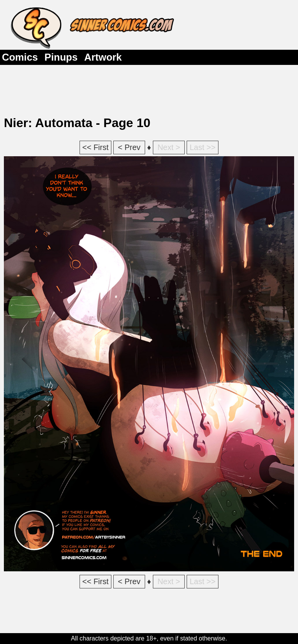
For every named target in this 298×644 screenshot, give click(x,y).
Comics (20, 57)
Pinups (61, 57)
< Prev (129, 147)
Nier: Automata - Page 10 (77, 123)
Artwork (103, 57)
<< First (95, 147)
